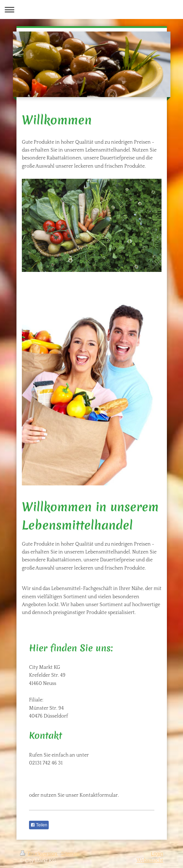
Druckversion (39, 854)
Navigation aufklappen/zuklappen (91, 9)
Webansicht (150, 860)
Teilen (39, 825)
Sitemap (70, 854)
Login (157, 854)
